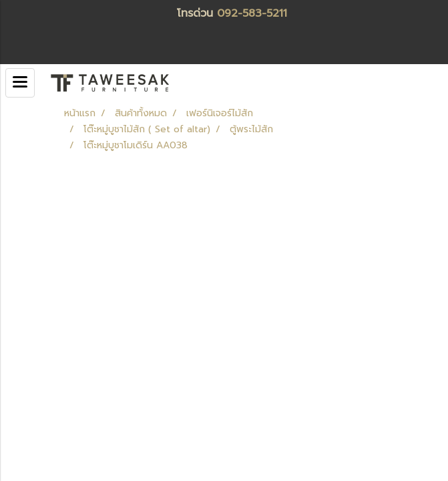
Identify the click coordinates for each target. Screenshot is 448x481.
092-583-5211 (252, 13)
